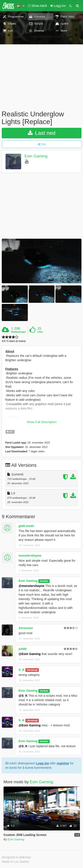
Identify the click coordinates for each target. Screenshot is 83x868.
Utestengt (32, 670)
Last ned (42, 133)
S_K (22, 670)
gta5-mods (26, 526)
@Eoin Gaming (30, 654)
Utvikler (44, 581)
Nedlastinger (18, 332)
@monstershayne (31, 586)
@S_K (23, 696)
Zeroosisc (26, 628)
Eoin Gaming (36, 156)
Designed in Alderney (16, 857)
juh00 (23, 649)
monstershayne (30, 556)
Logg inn (42, 763)
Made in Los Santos (15, 862)
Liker (40, 332)
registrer (63, 763)
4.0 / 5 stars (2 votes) (14, 341)
